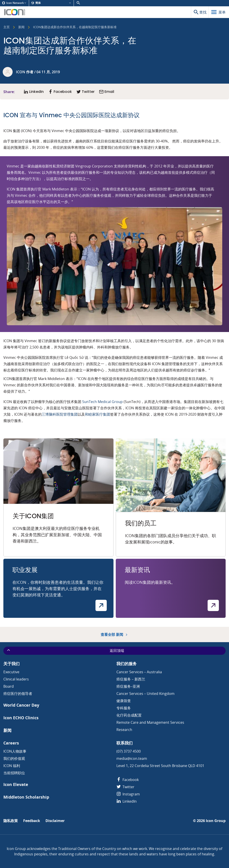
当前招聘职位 (14, 773)
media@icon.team (132, 758)
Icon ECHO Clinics (21, 718)
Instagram (128, 794)
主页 (7, 27)
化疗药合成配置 (129, 715)
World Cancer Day (21, 705)
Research (124, 730)
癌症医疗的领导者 (18, 694)
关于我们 (11, 664)
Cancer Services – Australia (139, 672)
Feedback (32, 821)
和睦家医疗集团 (97, 414)
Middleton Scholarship (26, 797)
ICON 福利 (12, 766)
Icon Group (216, 821)
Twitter (125, 787)
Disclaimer (55, 821)
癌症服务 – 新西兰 (131, 679)
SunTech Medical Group (102, 402)
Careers (11, 743)
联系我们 (125, 743)
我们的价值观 (14, 758)
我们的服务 (127, 664)
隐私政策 (11, 821)
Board (9, 686)
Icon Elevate (16, 784)
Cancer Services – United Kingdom (145, 694)
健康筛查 (124, 701)
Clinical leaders (16, 679)
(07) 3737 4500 (129, 751)
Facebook (128, 780)
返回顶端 (65, 650)
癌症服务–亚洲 (128, 686)
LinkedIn (127, 801)
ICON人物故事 (15, 751)
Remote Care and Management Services (150, 722)
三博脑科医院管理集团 (60, 414)
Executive (11, 672)
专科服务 (124, 708)
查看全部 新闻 (114, 634)
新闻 (21, 27)
